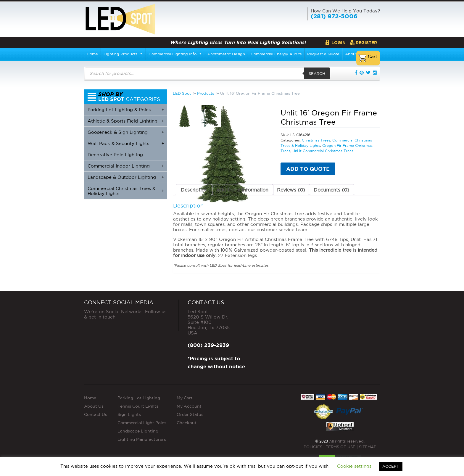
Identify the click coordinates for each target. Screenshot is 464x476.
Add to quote (308, 169)
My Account (189, 406)
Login (339, 43)
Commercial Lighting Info (175, 54)
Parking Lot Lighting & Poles (126, 110)
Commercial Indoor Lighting (126, 166)
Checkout (187, 423)
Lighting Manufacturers (142, 439)
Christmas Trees (316, 140)
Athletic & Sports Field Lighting (126, 121)
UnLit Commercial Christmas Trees (323, 151)
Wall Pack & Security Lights (126, 143)
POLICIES (313, 447)
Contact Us (96, 414)
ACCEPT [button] (391, 466)
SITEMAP (368, 447)
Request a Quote (323, 54)
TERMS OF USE (341, 447)
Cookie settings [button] (354, 466)
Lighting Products (123, 54)
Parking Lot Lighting (139, 398)
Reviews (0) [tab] (291, 190)
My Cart (185, 398)
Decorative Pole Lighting (115, 155)
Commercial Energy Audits (276, 54)
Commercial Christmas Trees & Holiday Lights (126, 191)
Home (92, 54)
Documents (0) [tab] (331, 190)
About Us (94, 406)
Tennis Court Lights (138, 406)
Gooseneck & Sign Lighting (126, 132)
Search (317, 73)
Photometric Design (226, 54)
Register (366, 43)
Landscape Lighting (138, 431)
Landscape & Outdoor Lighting (126, 177)
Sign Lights (129, 414)
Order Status (190, 414)
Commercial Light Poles (142, 423)
